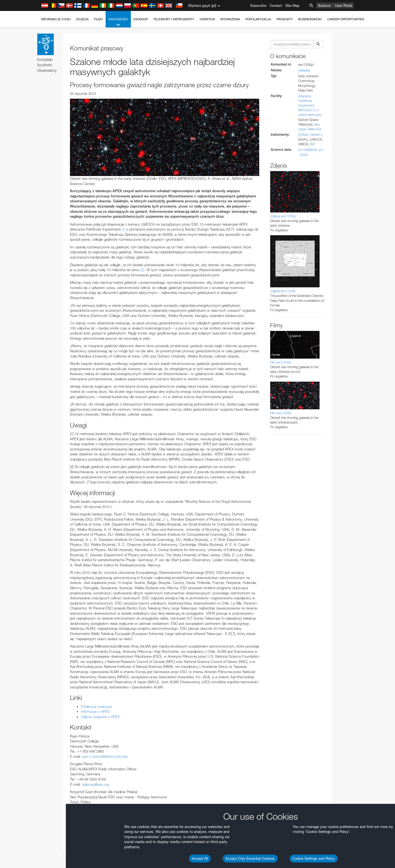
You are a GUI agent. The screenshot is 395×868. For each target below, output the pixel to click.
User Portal (344, 5)
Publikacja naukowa (96, 707)
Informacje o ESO (56, 19)
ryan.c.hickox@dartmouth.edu (105, 756)
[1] (124, 229)
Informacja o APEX (95, 711)
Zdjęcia (82, 19)
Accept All (200, 858)
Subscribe (258, 5)
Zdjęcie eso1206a (283, 216)
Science (324, 5)
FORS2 (303, 135)
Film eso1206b (281, 413)
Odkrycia (207, 19)
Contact (276, 5)
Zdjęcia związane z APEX (100, 717)
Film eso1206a (281, 362)
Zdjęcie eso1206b (283, 291)
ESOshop (141, 19)
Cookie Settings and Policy (314, 858)
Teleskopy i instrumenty (174, 19)
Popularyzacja (258, 19)
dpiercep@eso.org (95, 784)
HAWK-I (316, 135)
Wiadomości (118, 22)
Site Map (292, 5)
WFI (313, 144)
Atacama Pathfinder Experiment (306, 101)
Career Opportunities (346, 19)
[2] (143, 270)
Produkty (285, 19)
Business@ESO (310, 19)
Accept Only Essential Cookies (250, 858)
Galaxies (304, 70)
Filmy (98, 19)
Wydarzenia (230, 19)
